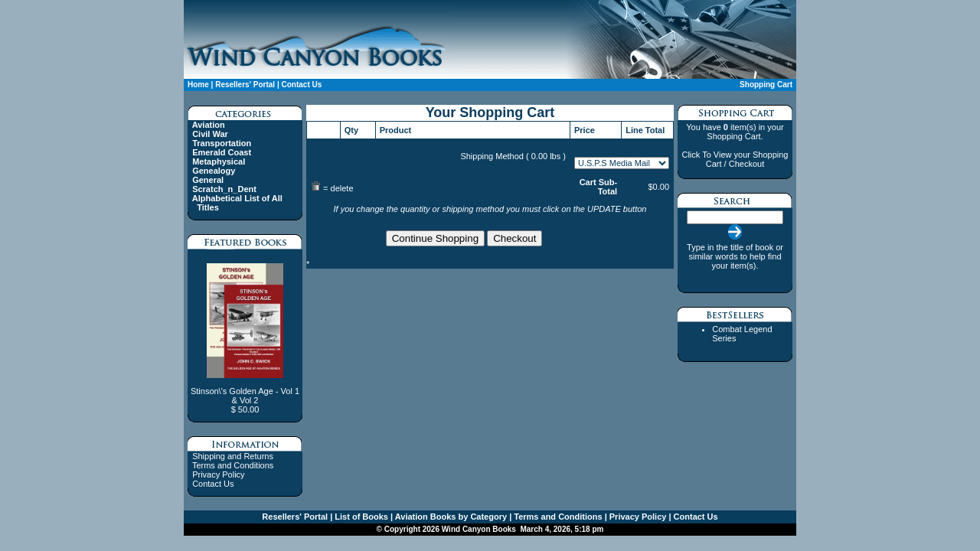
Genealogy (214, 171)
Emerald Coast (222, 152)
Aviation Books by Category (450, 517)
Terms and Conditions (233, 465)
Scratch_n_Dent (224, 189)
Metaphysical (219, 161)
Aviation (209, 125)
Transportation (222, 143)
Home (198, 85)
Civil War (210, 134)
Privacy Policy (218, 474)
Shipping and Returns (233, 456)
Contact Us (301, 85)
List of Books (360, 517)
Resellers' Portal (245, 85)
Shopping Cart (766, 85)
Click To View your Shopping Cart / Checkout (735, 159)
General (208, 180)
